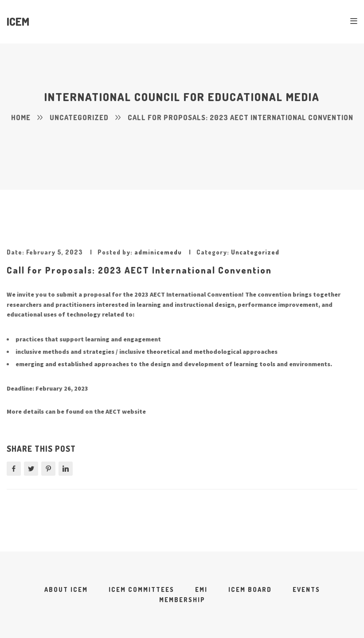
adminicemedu (158, 252)
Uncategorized (255, 252)
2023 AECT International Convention (188, 294)
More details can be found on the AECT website (76, 411)
